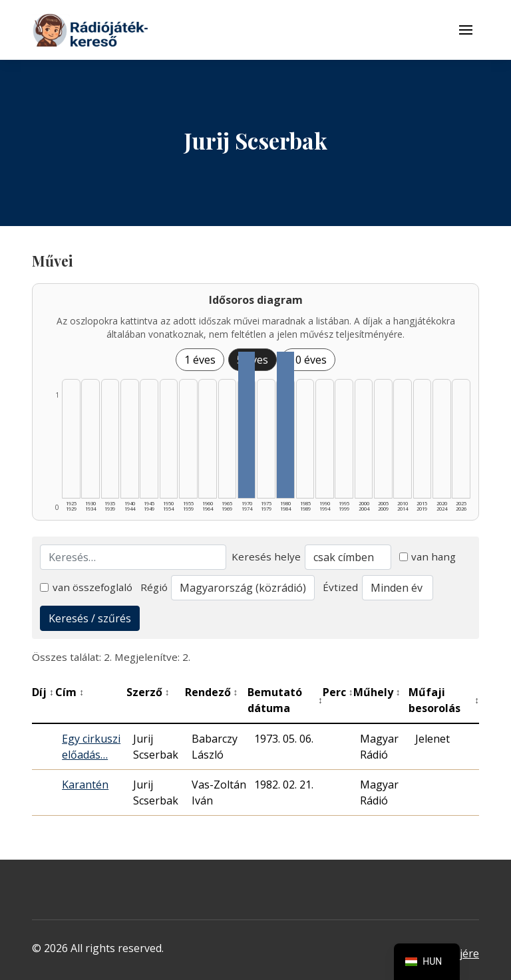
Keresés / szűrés (90, 618)
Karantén (85, 785)
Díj (43, 692)
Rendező (212, 692)
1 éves (200, 360)
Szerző (148, 692)
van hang (428, 556)
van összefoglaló (86, 587)
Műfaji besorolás (444, 700)
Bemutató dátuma (285, 700)
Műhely (377, 692)
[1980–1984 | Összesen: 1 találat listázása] (285, 425)
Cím (70, 692)
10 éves (308, 360)
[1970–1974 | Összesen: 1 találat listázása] (247, 425)
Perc (338, 692)
